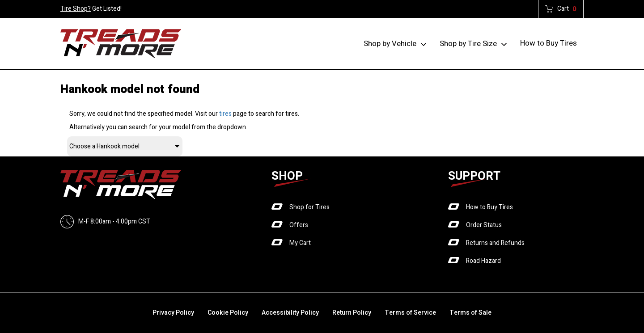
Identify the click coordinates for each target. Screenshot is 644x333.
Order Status (484, 225)
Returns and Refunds (495, 243)
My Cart (300, 243)
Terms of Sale (470, 313)
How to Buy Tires (549, 43)
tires (225, 114)
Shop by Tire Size (468, 44)
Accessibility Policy (290, 313)
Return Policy (352, 313)
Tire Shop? (76, 9)
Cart (567, 9)
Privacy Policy (173, 313)
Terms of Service (410, 313)
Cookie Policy (228, 313)
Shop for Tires (309, 207)
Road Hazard (483, 261)
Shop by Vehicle (390, 44)
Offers (299, 225)
